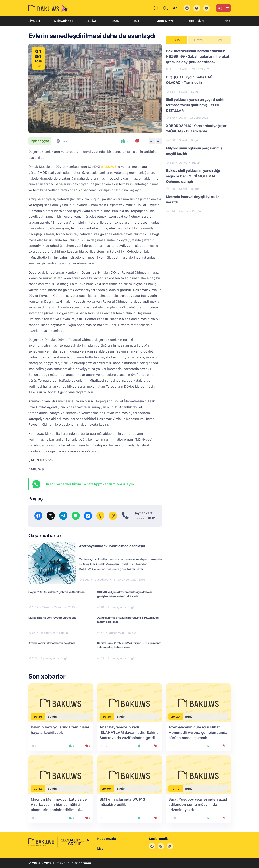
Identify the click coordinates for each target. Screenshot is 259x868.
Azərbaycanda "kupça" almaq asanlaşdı (112, 546)
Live (223, 8)
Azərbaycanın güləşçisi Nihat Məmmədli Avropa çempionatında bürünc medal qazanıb (198, 732)
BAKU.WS (109, 167)
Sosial (92, 21)
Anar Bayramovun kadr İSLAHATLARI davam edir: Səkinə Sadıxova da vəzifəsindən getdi (129, 732)
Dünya (226, 21)
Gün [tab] (177, 40)
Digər (182, 118)
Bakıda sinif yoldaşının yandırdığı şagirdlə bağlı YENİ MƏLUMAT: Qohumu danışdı (193, 176)
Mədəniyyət (166, 21)
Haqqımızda (106, 839)
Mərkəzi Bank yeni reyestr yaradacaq (52, 618)
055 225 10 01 (145, 518)
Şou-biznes (198, 21)
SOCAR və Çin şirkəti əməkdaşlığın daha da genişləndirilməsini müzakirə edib (125, 594)
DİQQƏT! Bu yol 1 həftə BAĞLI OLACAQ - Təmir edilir (191, 80)
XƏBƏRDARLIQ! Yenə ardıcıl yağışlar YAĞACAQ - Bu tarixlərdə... (196, 128)
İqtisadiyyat (63, 21)
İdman (115, 21)
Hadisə (138, 21)
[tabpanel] (198, 131)
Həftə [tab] (198, 40)
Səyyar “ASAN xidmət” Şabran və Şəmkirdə (56, 592)
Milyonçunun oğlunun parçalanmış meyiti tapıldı (194, 151)
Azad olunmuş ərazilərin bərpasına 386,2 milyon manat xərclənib (128, 620)
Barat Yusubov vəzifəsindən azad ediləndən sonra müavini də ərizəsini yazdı (198, 805)
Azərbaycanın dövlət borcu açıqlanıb (52, 643)
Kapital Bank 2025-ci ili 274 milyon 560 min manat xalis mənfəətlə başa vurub (129, 645)
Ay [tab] (220, 40)
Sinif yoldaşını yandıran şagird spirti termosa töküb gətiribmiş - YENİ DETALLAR (195, 105)
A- (152, 141)
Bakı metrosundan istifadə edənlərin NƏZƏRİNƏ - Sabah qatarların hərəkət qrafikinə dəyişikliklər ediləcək (198, 56)
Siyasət (34, 21)
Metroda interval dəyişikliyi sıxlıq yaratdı (193, 199)
